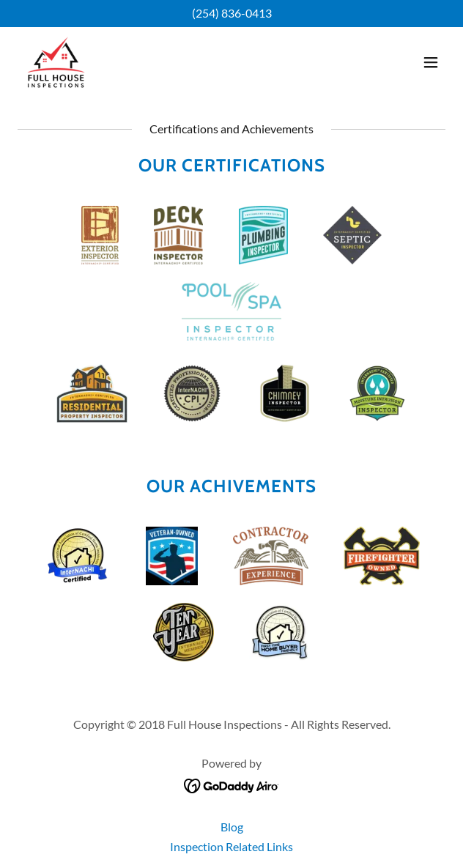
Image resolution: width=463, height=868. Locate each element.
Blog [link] (232, 827)
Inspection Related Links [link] (231, 846)
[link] (56, 62)
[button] (431, 62)
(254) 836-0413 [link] (232, 13)
